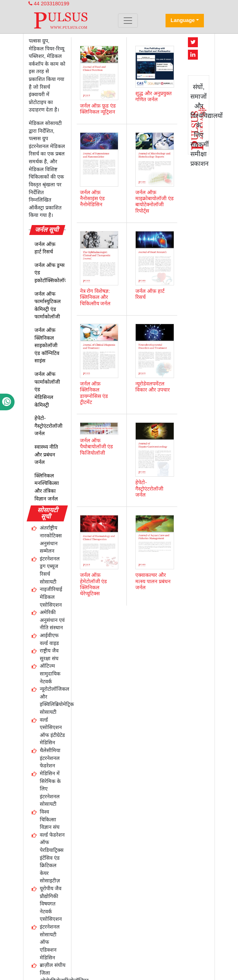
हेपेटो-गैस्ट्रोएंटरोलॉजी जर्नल (48, 426)
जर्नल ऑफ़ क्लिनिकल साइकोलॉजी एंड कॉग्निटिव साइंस (47, 345)
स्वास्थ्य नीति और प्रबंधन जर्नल (46, 455)
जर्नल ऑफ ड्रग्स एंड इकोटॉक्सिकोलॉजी (52, 273)
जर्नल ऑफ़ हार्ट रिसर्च (45, 248)
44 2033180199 (49, 4)
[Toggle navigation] (128, 21)
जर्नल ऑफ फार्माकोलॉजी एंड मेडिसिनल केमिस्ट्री (47, 389)
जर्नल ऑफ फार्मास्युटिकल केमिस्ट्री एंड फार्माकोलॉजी (48, 305)
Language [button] (183, 20)
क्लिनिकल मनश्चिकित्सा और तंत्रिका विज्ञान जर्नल (47, 487)
